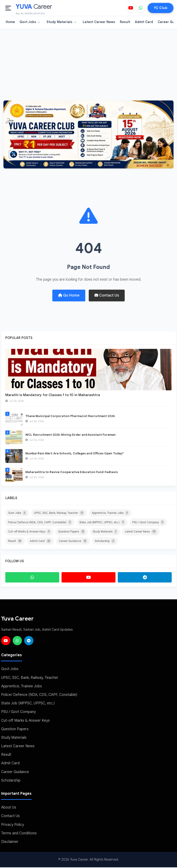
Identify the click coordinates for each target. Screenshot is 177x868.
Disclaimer (10, 842)
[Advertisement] (88, 64)
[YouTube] (130, 8)
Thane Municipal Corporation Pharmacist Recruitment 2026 (70, 416)
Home (10, 22)
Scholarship (105, 541)
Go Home (69, 295)
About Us (9, 808)
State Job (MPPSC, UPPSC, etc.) (102, 522)
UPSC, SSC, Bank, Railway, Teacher (59, 513)
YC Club (161, 8)
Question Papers (72, 532)
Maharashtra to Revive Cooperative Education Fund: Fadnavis (72, 472)
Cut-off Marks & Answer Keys (29, 532)
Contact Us (107, 295)
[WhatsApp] (141, 8)
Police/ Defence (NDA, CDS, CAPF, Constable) (40, 522)
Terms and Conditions (19, 834)
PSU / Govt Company (148, 522)
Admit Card (144, 22)
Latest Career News (99, 22)
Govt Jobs (30, 22)
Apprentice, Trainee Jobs (110, 513)
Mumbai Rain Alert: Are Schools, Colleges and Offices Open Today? (75, 454)
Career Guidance (73, 541)
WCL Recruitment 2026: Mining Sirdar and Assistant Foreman (71, 435)
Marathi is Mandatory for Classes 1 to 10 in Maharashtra (53, 395)
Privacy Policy (13, 825)
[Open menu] (8, 8)
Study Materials (61, 22)
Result (125, 22)
